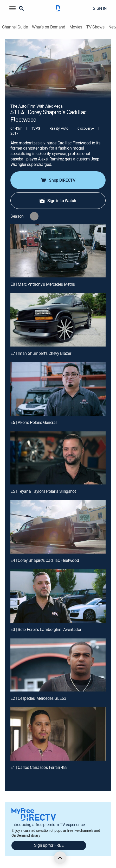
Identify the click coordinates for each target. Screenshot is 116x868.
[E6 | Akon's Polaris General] (58, 389)
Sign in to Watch (58, 201)
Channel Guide (15, 27)
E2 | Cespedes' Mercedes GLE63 (38, 698)
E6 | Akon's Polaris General (33, 422)
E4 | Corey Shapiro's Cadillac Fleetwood (45, 560)
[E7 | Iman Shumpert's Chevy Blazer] (58, 320)
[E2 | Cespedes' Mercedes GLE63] (58, 665)
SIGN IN (100, 8)
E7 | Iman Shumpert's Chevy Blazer (41, 353)
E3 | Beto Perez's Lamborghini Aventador (46, 629)
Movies (76, 27)
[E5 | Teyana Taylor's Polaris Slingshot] (58, 458)
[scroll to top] (60, 858)
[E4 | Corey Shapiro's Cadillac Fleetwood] (58, 527)
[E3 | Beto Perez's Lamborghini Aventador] (58, 596)
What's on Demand (49, 27)
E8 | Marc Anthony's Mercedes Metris (43, 284)
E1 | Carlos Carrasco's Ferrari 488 (39, 767)
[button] (12, 8)
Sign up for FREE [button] (49, 845)
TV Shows (95, 27)
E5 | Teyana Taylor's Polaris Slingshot (43, 491)
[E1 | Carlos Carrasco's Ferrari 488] (58, 734)
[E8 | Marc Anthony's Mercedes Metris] (58, 251)
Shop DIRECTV (57, 180)
